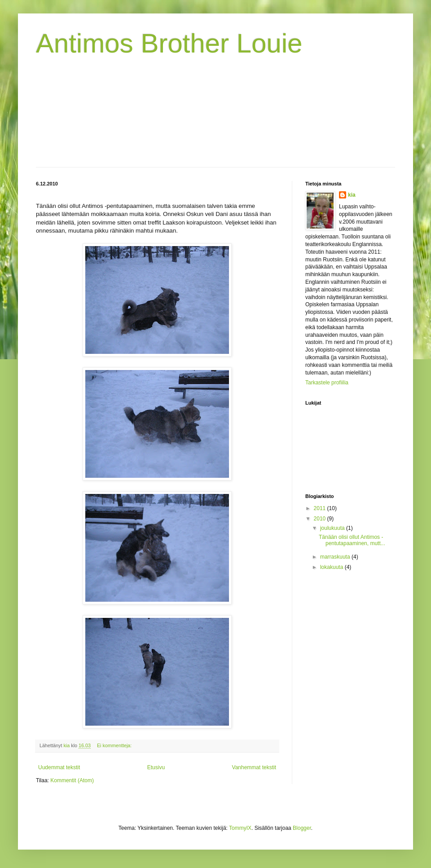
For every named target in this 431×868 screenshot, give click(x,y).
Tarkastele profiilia (327, 383)
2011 (321, 508)
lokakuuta (332, 567)
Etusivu (156, 767)
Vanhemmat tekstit (254, 767)
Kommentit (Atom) (72, 780)
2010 (321, 519)
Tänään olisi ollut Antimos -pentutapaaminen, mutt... (352, 540)
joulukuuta (333, 528)
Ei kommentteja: (115, 745)
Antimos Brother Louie (169, 43)
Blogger (302, 828)
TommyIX (240, 828)
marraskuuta (336, 557)
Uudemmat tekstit (59, 767)
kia (352, 195)
